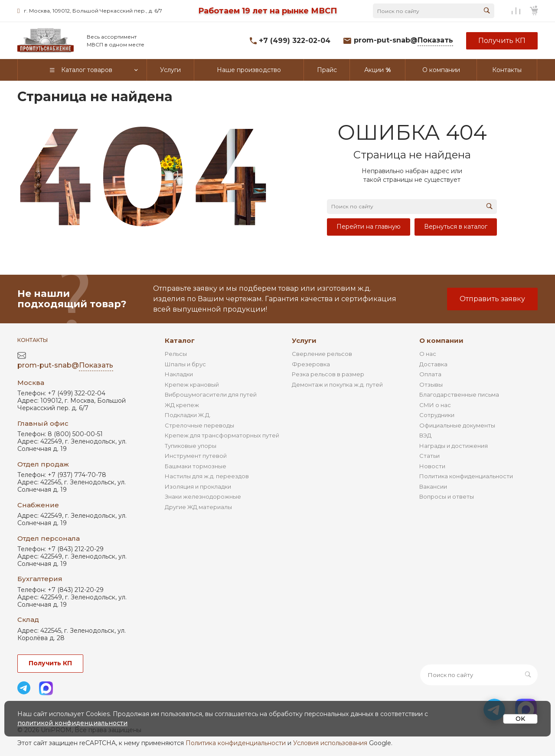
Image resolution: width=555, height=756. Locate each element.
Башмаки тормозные (196, 466)
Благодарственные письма (459, 394)
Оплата (430, 374)
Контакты (33, 340)
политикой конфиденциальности (72, 723)
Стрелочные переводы (199, 425)
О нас (428, 354)
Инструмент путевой (196, 456)
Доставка (433, 364)
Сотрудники (437, 415)
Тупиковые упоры (191, 446)
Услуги (304, 340)
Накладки (179, 374)
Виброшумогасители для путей (211, 394)
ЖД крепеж (182, 405)
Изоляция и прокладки (198, 486)
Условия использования (330, 743)
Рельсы (176, 354)
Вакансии (433, 486)
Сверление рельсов (322, 354)
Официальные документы (457, 425)
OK (520, 719)
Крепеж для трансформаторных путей (222, 435)
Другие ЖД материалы (198, 507)
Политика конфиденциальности (466, 476)
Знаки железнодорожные (203, 496)
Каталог (180, 340)
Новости (432, 466)
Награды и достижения (454, 446)
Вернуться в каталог (456, 227)
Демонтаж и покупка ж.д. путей (337, 385)
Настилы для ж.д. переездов (207, 476)
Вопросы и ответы (447, 496)
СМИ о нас (435, 405)
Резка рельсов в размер (328, 374)
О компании (441, 340)
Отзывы (431, 385)
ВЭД (425, 435)
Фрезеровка (311, 364)
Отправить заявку (492, 299)
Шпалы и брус (185, 364)
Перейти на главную (369, 227)
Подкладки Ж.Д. (188, 415)
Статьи (429, 456)
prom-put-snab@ (403, 41)
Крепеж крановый (192, 385)
